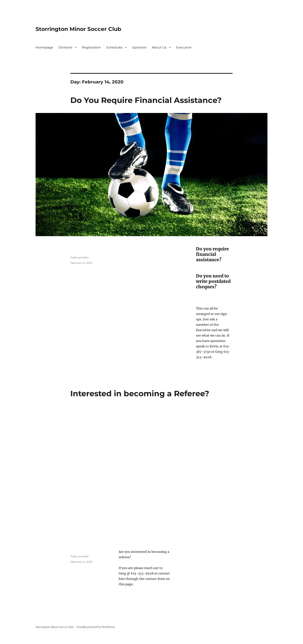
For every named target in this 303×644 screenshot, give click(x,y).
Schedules (114, 47)
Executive (184, 47)
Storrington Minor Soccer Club (78, 29)
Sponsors (139, 47)
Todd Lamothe (80, 257)
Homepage (44, 47)
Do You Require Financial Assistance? (146, 100)
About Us (159, 47)
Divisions (65, 47)
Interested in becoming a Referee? (140, 393)
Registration (91, 47)
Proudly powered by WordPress (96, 627)
